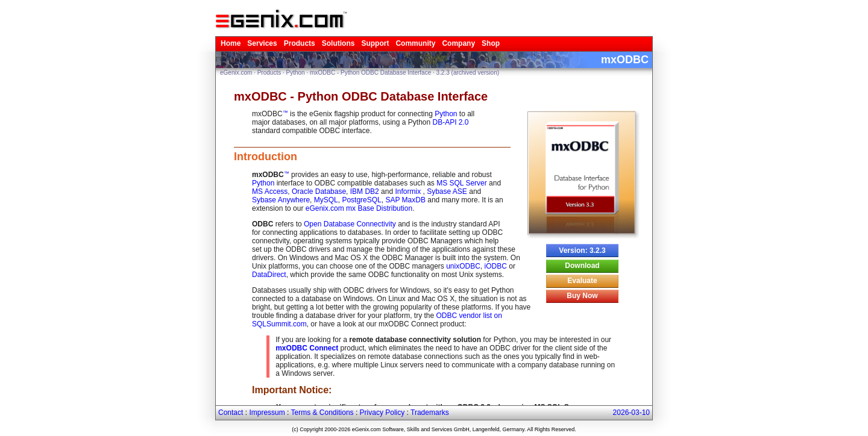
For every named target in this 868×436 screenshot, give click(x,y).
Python (296, 73)
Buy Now (582, 296)
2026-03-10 (631, 413)
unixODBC (463, 266)
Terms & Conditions (322, 413)
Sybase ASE (447, 192)
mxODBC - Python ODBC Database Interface (370, 73)
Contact (231, 413)
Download (582, 266)
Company (458, 43)
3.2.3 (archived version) (468, 73)
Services (262, 43)
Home (231, 43)
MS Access (270, 192)
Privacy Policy (382, 413)
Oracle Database (319, 192)
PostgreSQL (361, 200)
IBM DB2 (365, 192)
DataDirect (269, 275)
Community (415, 43)
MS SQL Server (462, 183)
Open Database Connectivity (350, 224)
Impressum (267, 413)
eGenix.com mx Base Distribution (359, 208)
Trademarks (430, 413)
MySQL (326, 200)
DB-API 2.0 (450, 122)
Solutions (338, 43)
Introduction (266, 157)
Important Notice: (292, 390)
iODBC (496, 266)
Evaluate (582, 281)
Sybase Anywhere (281, 200)
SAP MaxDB (405, 200)
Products (300, 43)
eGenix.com (236, 73)
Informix (409, 192)
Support (375, 43)
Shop (491, 43)
